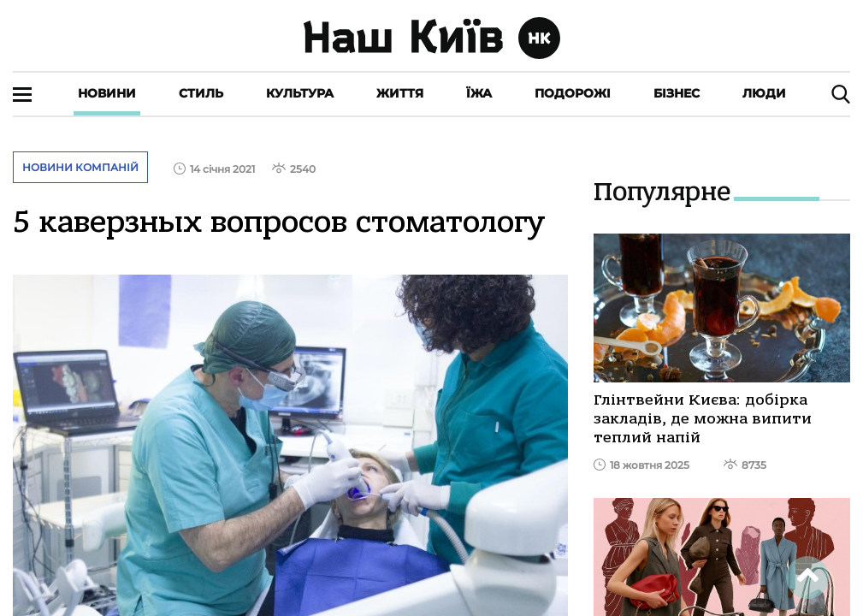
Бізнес (677, 93)
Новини (107, 93)
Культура (300, 93)
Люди (764, 93)
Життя (400, 93)
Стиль (201, 93)
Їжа (479, 93)
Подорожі (573, 93)
